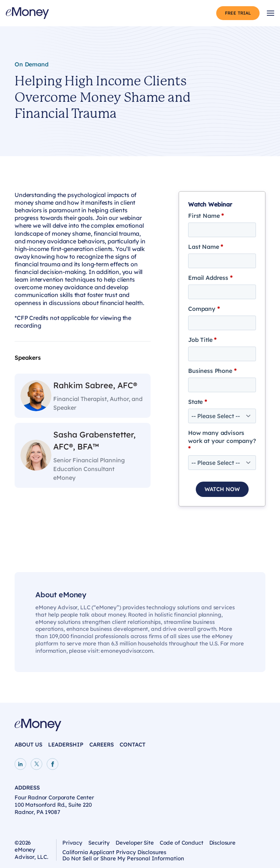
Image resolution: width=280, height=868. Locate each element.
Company (204, 309)
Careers (102, 744)
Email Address (210, 278)
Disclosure (223, 843)
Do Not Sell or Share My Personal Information (123, 859)
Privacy (72, 843)
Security (99, 843)
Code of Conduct (182, 843)
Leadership (66, 744)
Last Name (206, 247)
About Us (28, 744)
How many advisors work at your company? (222, 440)
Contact (133, 744)
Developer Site (135, 843)
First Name (206, 216)
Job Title (202, 340)
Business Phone (212, 371)
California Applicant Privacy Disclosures (114, 852)
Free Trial (238, 13)
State (198, 402)
